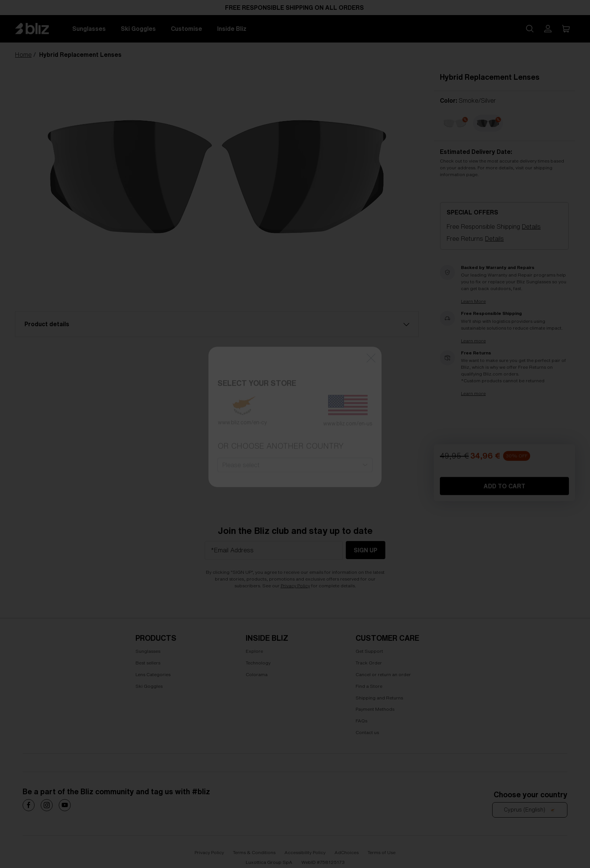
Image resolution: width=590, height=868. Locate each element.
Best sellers (148, 663)
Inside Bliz (232, 29)
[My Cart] (566, 29)
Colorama (257, 674)
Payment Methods (375, 709)
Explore (254, 651)
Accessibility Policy (305, 852)
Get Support (369, 651)
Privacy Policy (295, 586)
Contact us (367, 732)
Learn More (473, 302)
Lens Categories (153, 674)
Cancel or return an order (383, 674)
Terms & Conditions (254, 852)
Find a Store (369, 686)
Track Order (369, 663)
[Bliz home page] (38, 29)
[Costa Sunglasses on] (29, 805)
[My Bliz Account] (548, 29)
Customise (186, 29)
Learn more (473, 341)
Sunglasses (89, 29)
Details (531, 227)
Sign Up (366, 550)
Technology (258, 663)
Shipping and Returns (379, 697)
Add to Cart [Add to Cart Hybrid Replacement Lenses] (504, 546)
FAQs (361, 721)
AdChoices (347, 852)
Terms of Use (382, 852)
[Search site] (530, 29)
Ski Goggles (138, 29)
